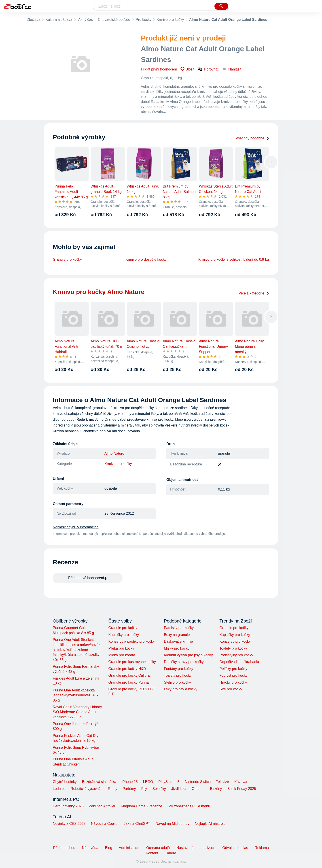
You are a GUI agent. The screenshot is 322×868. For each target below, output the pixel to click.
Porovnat (208, 69)
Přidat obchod (64, 848)
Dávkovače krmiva (179, 641)
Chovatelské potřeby (114, 20)
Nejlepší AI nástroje (210, 824)
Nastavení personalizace (196, 848)
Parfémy (129, 789)
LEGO (148, 782)
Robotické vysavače (87, 789)
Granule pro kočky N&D (127, 669)
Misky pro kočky (177, 648)
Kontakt (152, 853)
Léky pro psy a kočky (181, 689)
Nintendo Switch (198, 782)
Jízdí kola (179, 789)
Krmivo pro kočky (170, 20)
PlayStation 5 (169, 782)
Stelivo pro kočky (177, 682)
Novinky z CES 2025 (69, 824)
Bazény (216, 789)
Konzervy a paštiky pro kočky (131, 641)
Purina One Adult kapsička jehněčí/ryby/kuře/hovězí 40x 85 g (76, 695)
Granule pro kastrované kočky (132, 662)
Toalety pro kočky (178, 675)
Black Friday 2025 (242, 789)
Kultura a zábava (59, 20)
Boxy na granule (177, 635)
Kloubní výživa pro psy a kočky (188, 655)
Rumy (112, 789)
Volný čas (85, 20)
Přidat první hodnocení (159, 69)
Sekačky (159, 789)
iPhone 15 (130, 782)
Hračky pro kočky (233, 682)
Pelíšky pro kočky (233, 669)
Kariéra (170, 853)
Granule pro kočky (67, 259)
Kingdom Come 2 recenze (141, 806)
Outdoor (198, 789)
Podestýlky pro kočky (236, 655)
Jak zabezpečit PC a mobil (189, 806)
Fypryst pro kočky (233, 675)
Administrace (129, 848)
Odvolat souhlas (235, 848)
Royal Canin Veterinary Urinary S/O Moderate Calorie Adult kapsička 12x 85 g (77, 712)
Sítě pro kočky (231, 689)
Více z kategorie (254, 293)
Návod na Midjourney (173, 824)
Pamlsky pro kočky (179, 628)
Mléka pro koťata (122, 655)
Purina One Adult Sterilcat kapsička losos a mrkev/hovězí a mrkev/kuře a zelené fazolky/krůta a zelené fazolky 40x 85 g (77, 650)
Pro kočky (144, 20)
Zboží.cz (34, 20)
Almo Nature (114, 453)
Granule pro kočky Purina (128, 682)
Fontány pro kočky (179, 669)
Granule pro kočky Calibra (129, 675)
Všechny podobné (252, 138)
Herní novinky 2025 (68, 806)
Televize (222, 782)
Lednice (59, 789)
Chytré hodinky (65, 782)
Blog (109, 848)
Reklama (262, 848)
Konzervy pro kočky (235, 641)
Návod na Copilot (105, 824)
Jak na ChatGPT (137, 824)
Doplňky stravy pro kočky (184, 662)
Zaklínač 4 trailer (102, 806)
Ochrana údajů (158, 848)
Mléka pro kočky (121, 648)
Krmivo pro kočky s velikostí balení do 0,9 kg (234, 259)
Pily (144, 789)
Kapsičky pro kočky (124, 635)
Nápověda (90, 848)
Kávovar (241, 782)
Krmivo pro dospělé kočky (146, 259)
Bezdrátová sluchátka (99, 782)
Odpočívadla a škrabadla (239, 662)
